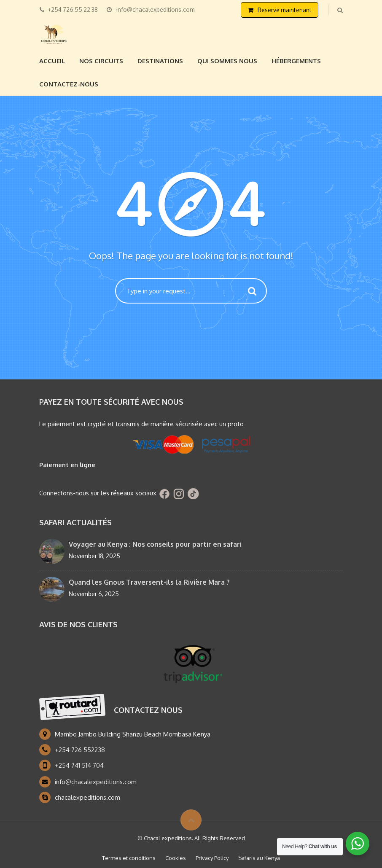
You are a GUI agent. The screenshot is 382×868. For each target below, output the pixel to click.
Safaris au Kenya (259, 858)
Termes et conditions (129, 858)
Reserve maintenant (285, 10)
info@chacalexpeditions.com (96, 782)
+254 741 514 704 (79, 765)
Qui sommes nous (227, 61)
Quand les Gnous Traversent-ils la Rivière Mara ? (149, 582)
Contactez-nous (69, 84)
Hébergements (296, 61)
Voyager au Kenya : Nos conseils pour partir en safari (155, 544)
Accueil (52, 61)
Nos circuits (101, 61)
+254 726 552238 (80, 750)
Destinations (160, 61)
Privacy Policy (212, 858)
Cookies (176, 858)
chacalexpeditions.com (87, 797)
